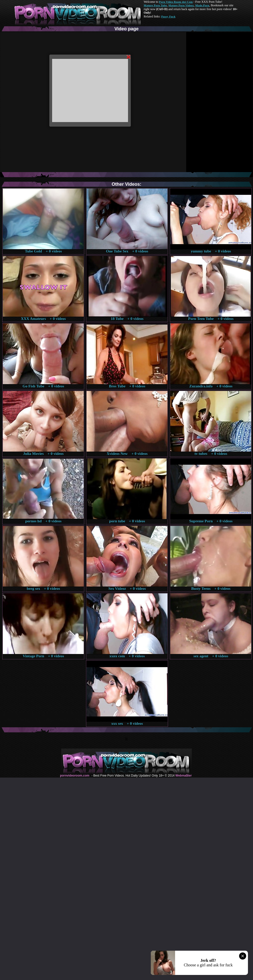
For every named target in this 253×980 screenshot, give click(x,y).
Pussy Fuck (168, 16)
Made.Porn (202, 5)
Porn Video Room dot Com (176, 2)
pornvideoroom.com (75, 776)
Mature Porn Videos (181, 5)
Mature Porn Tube (155, 5)
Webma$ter (183, 776)
